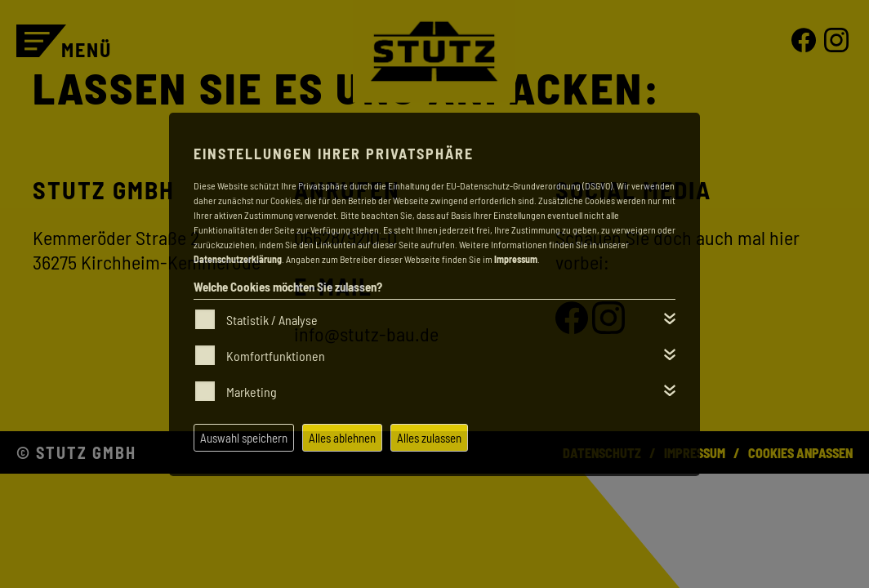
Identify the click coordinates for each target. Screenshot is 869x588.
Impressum (516, 259)
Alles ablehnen (342, 438)
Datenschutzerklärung (238, 259)
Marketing (252, 392)
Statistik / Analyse (272, 320)
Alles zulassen (429, 438)
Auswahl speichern (244, 438)
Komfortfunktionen (276, 356)
